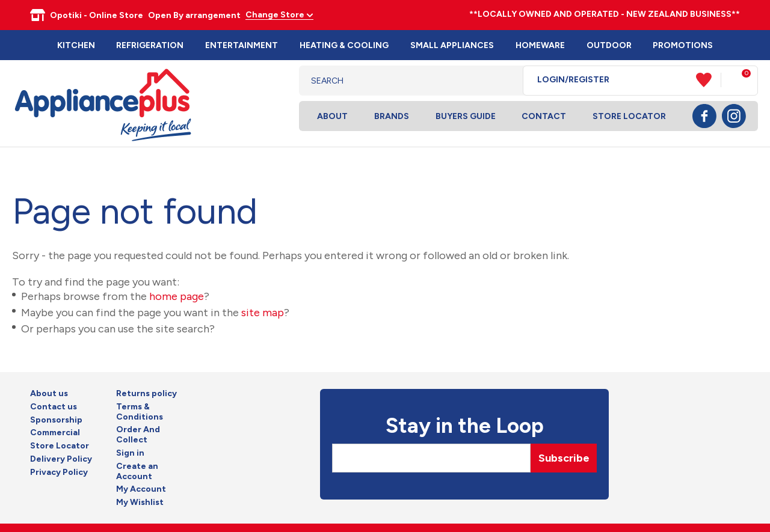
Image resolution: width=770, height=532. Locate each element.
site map (263, 313)
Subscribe (564, 458)
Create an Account (137, 472)
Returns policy (146, 394)
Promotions (683, 45)
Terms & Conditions (140, 412)
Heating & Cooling (344, 45)
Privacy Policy (59, 472)
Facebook (704, 116)
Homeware (540, 45)
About (332, 116)
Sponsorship (56, 420)
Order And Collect (138, 435)
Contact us (54, 407)
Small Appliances (452, 45)
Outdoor (609, 45)
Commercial (55, 433)
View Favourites (709, 80)
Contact (544, 116)
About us (49, 394)
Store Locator (629, 116)
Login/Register (573, 80)
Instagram (734, 116)
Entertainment (242, 45)
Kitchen (76, 45)
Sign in (130, 453)
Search (504, 81)
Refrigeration (150, 45)
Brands (392, 116)
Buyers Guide (466, 116)
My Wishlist (140, 503)
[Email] (431, 458)
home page (177, 296)
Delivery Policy (61, 459)
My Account (141, 489)
